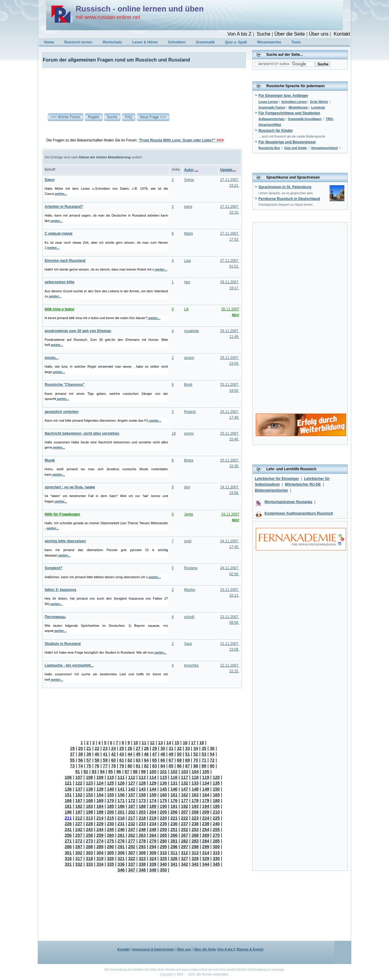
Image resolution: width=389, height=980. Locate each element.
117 (184, 777)
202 (132, 812)
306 (121, 853)
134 (206, 783)
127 (132, 783)
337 (132, 864)
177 (184, 801)
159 (153, 795)
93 (94, 772)
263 (142, 835)
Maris (189, 233)
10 (136, 743)
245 (111, 829)
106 (68, 777)
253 (195, 829)
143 (142, 789)
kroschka (191, 665)
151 (68, 795)
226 (68, 824)
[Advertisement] (140, 86)
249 (153, 829)
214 (100, 818)
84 (163, 766)
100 (153, 772)
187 (132, 806)
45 (138, 754)
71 (204, 760)
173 (142, 801)
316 (68, 858)
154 (100, 795)
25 (122, 748)
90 (212, 766)
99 (144, 772)
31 (171, 748)
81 (138, 766)
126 (121, 783)
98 (135, 772)
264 (153, 835)
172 (132, 801)
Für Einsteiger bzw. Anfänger (283, 96)
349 (153, 870)
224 (206, 818)
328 (195, 858)
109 (100, 777)
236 (174, 824)
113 (142, 777)
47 (155, 754)
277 (132, 841)
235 (163, 824)
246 (121, 829)
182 (79, 806)
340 (163, 864)
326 (174, 858)
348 (142, 870)
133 (195, 783)
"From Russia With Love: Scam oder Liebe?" (181, 140)
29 (155, 748)
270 (216, 835)
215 (111, 818)
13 (160, 743)
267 (184, 835)
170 (111, 801)
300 (216, 847)
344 (206, 864)
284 (206, 841)
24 (113, 748)
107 (79, 777)
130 (163, 783)
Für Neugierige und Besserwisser (287, 142)
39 (89, 754)
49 (171, 754)
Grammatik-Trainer (272, 108)
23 (105, 748)
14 (169, 743)
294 (153, 847)
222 (184, 818)
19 (174, 433)
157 (132, 795)
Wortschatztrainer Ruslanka (288, 502)
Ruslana (191, 568)
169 (100, 801)
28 (147, 748)
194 (206, 806)
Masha (190, 590)
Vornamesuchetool (324, 148)
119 (206, 777)
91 (78, 772)
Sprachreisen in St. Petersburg (285, 187)
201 (121, 812)
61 (122, 760)
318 (89, 858)
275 (111, 841)
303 (89, 853)
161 (174, 795)
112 (132, 777)
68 (179, 760)
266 (174, 835)
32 (179, 748)
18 (202, 743)
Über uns (319, 34)
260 (111, 835)
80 (130, 766)
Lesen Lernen (268, 102)
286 (68, 847)
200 (111, 812)
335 (111, 864)
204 (153, 812)
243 (89, 829)
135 (216, 783)
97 (127, 772)
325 (163, 858)
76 (97, 766)
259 (100, 835)
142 (132, 789)
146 (174, 789)
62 (130, 760)
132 (184, 783)
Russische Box (269, 148)
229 (100, 824)
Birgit (188, 385)
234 (153, 824)
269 (206, 835)
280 (163, 841)
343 (195, 864)
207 (184, 812)
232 (132, 824)
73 (72, 766)
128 (142, 783)
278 (142, 841)
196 (68, 812)
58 (97, 760)
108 (89, 777)
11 (144, 743)
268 (195, 835)
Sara (188, 644)
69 (188, 760)
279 (153, 841)
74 (81, 766)
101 (163, 772)
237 (184, 824)
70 (196, 760)
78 (113, 766)
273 (89, 841)
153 (89, 795)
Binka (189, 460)
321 (121, 858)
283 (195, 841)
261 (121, 835)
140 (111, 789)
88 (196, 766)
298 (195, 847)
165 (216, 795)
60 (113, 760)
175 (163, 801)
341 (174, 864)
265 (163, 835)
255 (216, 829)
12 (152, 743)
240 (216, 824)
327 (184, 858)
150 (216, 789)
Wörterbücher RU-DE (303, 484)
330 (216, 858)
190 (163, 806)
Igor (187, 282)
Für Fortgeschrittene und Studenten (289, 113)
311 (174, 853)
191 (174, 806)
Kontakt (342, 34)
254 (206, 829)
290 (111, 847)
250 (163, 829)
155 (111, 795)
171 (121, 801)
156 (121, 795)
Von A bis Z (239, 34)
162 (184, 795)
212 (79, 818)
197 (79, 812)
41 (105, 754)
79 (122, 766)
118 (195, 777)
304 (100, 853)
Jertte (189, 514)
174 (153, 801)
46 (147, 754)
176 (174, 801)
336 (121, 864)
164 (206, 795)
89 (204, 766)
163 (195, 795)
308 (142, 853)
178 (195, 801)
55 (72, 760)
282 (184, 841)
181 (68, 806)
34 (196, 748)
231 (121, 824)
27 (138, 748)
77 (105, 766)
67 (171, 760)
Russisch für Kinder (276, 131)
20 (81, 748)
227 (79, 824)
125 (111, 783)
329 (206, 858)
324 (153, 858)
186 (121, 806)
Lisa (188, 261)
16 (185, 743)
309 (153, 853)
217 (132, 818)
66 (163, 760)
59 (105, 760)
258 (89, 835)
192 (184, 806)
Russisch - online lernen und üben (140, 9)
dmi (187, 487)
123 (89, 783)
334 (100, 864)
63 (138, 760)
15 (177, 743)
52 (196, 754)
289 (100, 847)
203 (142, 812)
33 (188, 748)
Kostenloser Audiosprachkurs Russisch (299, 513)
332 (79, 864)
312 (184, 853)
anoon (189, 358)
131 (174, 783)
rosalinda (192, 331)
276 (121, 841)
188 (142, 806)
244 (100, 829)
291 (121, 847)
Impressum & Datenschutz (153, 949)
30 (163, 748)
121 (68, 783)
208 (195, 812)
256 (68, 835)
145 (163, 789)
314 (206, 853)
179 (206, 801)
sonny (189, 433)
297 (184, 847)
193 (195, 806)
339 (153, 864)
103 (184, 772)
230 (111, 824)
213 (89, 818)
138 (89, 789)
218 (142, 818)
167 (79, 801)
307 (132, 853)
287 (79, 847)
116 (174, 777)
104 (195, 772)
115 (163, 777)
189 (153, 806)
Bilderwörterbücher (272, 490)
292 (132, 847)
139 (100, 789)
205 (163, 812)
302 (79, 853)
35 (204, 748)
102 (174, 772)
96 (119, 772)
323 (142, 858)
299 (206, 847)
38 (81, 754)
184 (100, 806)
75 (89, 766)
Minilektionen (298, 108)
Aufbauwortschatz (272, 119)
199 (100, 812)
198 (89, 812)
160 (163, 795)
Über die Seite (290, 34)
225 (216, 818)
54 (212, 754)
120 (216, 777)
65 (155, 760)
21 (89, 748)
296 (174, 847)
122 (79, 783)
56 (81, 760)
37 (72, 754)
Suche (263, 34)
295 (163, 847)
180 (216, 801)
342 (184, 864)
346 (121, 870)
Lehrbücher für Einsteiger (277, 479)
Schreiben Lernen (294, 102)
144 (153, 789)
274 (100, 841)
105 (206, 772)
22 (97, 748)
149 (206, 789)
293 (142, 847)
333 (89, 864)
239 (206, 824)
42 (113, 754)
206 (174, 812)
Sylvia (189, 180)
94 (102, 772)
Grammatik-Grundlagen (305, 119)
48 (163, 754)
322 (132, 858)
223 (195, 818)
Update (228, 170)
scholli (189, 617)
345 (216, 864)
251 (174, 829)
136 (68, 789)
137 (79, 789)
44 (130, 754)
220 (163, 818)
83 (155, 766)
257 (79, 835)
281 (174, 841)
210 (216, 812)
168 (89, 801)
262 (132, 835)
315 (216, 853)
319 (100, 858)
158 (142, 795)
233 (142, 824)
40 (97, 754)
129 (153, 783)
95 (111, 772)
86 (179, 766)
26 (130, 748)
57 (89, 760)
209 (206, 812)
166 (68, 801)
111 (121, 777)
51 (188, 754)
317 (79, 858)
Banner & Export (250, 949)
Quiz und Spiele (295, 148)
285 (216, 841)
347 (132, 870)
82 (147, 766)
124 (100, 783)
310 (163, 853)
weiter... (60, 194)
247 (132, 829)
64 (147, 760)
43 (122, 754)
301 (68, 853)
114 (153, 777)
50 (179, 754)
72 (212, 760)
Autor (191, 170)
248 (142, 829)
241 (68, 829)
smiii (188, 541)
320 (111, 858)
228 (89, 824)
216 (121, 818)
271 (68, 841)
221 (174, 818)
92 (86, 772)
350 (163, 870)
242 (79, 829)
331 (68, 864)
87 (188, 766)
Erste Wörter (319, 102)
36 (212, 748)
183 (89, 806)
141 (121, 789)
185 (111, 806)
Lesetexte (318, 108)
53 (204, 754)
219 (153, 818)
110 (111, 777)
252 (184, 829)
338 (142, 864)
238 (195, 824)
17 (193, 743)
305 (111, 853)
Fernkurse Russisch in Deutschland (289, 199)
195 (216, 806)
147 (184, 789)
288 (89, 847)
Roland (190, 412)
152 (79, 795)
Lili (187, 309)
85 (171, 766)
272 (79, 841)
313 (195, 853)
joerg (188, 207)
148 (195, 789)
